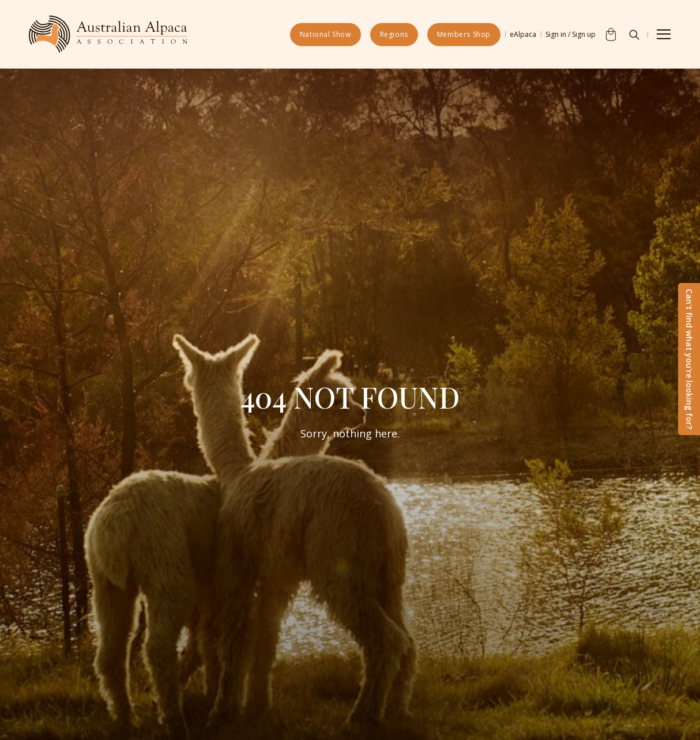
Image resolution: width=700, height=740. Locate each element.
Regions (394, 34)
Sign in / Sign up (571, 34)
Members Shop (464, 34)
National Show (325, 34)
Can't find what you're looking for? (689, 359)
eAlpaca (523, 34)
